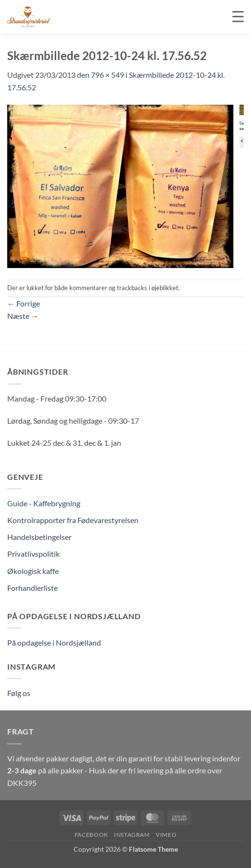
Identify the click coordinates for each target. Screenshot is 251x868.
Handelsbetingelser (39, 537)
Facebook (91, 835)
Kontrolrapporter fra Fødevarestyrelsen (73, 520)
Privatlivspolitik (33, 554)
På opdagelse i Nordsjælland (54, 642)
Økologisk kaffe (33, 571)
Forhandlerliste (32, 588)
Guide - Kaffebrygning (44, 503)
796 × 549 (107, 75)
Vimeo (166, 835)
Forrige (24, 303)
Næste (23, 316)
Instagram (132, 835)
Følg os (19, 693)
